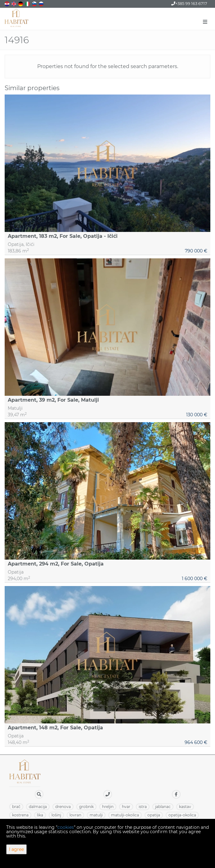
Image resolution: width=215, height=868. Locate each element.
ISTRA (143, 807)
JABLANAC (163, 807)
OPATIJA (154, 815)
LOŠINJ (56, 815)
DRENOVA (63, 807)
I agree (16, 849)
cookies (66, 827)
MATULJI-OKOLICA (125, 815)
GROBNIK (86, 807)
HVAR (126, 807)
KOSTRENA (20, 815)
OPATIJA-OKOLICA (182, 815)
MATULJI (96, 815)
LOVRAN (75, 815)
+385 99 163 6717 (189, 3)
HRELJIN (108, 807)
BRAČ (16, 807)
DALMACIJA (38, 807)
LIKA (40, 815)
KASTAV (185, 807)
